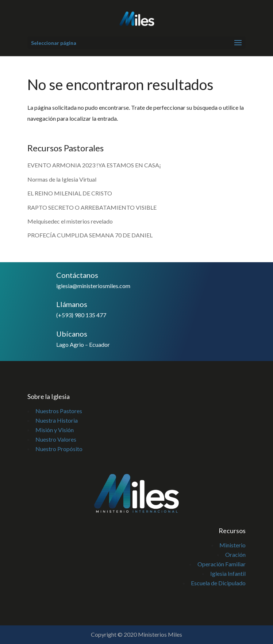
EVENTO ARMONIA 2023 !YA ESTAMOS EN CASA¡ (94, 165)
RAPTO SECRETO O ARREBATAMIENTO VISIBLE (92, 207)
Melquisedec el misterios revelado (71, 221)
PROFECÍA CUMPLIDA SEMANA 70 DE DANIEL (90, 235)
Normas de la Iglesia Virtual (62, 179)
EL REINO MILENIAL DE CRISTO (70, 193)
